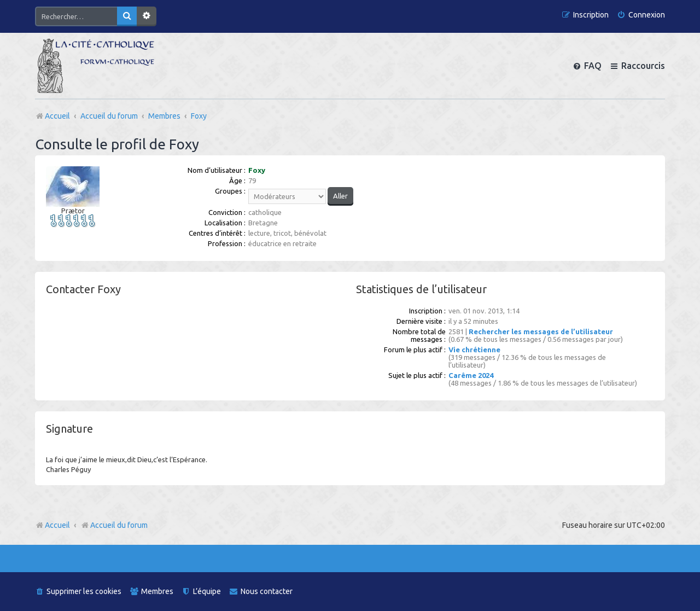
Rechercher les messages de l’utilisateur (541, 331)
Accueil (57, 525)
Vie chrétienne (474, 350)
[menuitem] (641, 15)
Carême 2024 (471, 375)
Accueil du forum (114, 525)
